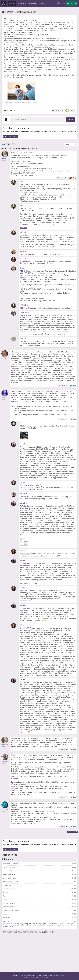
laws (50, 924)
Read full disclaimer (48, 933)
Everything (39, 918)
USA (66, 924)
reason (71, 924)
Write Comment (72, 832)
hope (34, 924)
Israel (70, 925)
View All (11, 927)
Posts (39, 900)
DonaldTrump (12, 924)
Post (12, 3)
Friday (30, 925)
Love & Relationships (39, 878)
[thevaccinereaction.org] (29, 583)
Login (61, 3)
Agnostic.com (4, 3)
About (39, 975)
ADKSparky (23, 494)
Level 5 (3, 399)
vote (5, 925)
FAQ (64, 975)
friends (6, 927)
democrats (16, 925)
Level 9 (3, 160)
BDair (8, 110)
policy (41, 925)
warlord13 (23, 444)
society (49, 925)
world (22, 924)
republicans (40, 924)
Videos (39, 914)
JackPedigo (24, 338)
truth (53, 924)
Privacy (51, 975)
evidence (65, 925)
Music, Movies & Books (39, 882)
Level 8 (3, 763)
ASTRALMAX (24, 232)
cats (74, 925)
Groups (33, 3)
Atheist (54, 925)
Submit (70, 120)
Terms (45, 975)
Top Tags (39, 921)
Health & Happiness (39, 874)
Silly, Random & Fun (39, 907)
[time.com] (24, 228)
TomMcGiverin (24, 312)
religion (59, 925)
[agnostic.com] (26, 601)
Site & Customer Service (39, 910)
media (57, 924)
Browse (22, 3)
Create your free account (10, 136)
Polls (39, 896)
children (22, 925)
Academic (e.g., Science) (39, 864)
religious (36, 925)
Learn (42, 3)
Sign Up (72, 3)
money (62, 924)
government (28, 924)
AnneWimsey (24, 251)
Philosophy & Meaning (39, 889)
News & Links (39, 885)
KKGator (22, 268)
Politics (39, 892)
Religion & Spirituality (39, 903)
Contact (58, 975)
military (9, 925)
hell (44, 925)
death (46, 924)
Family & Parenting (39, 867)
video (5, 924)
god (27, 925)
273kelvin (23, 482)
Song (18, 924)
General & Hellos (39, 871)
